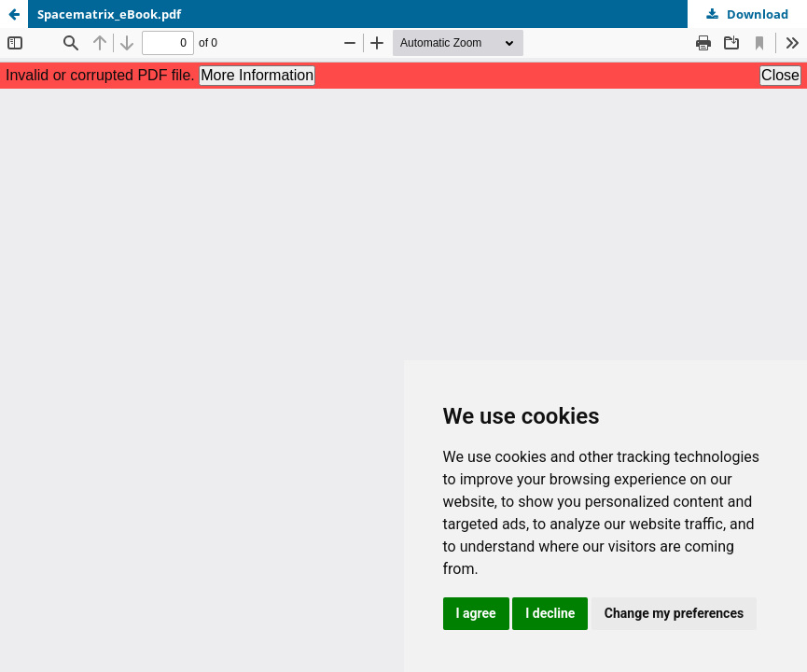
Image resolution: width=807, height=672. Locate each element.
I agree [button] (476, 613)
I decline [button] (550, 613)
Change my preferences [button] (674, 613)
